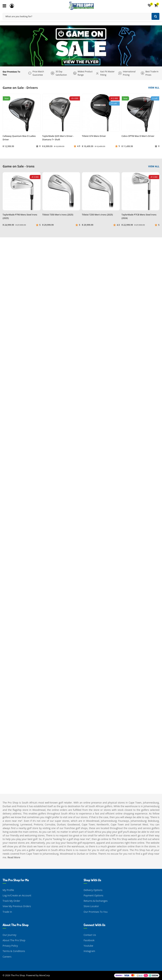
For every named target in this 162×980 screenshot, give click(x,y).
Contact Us (90, 935)
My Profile (8, 890)
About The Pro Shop (14, 940)
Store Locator (91, 906)
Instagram (89, 951)
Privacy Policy (10, 946)
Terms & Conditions (14, 951)
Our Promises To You (96, 912)
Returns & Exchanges (96, 901)
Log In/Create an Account (17, 895)
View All (154, 88)
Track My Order (11, 901)
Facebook (89, 940)
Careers (7, 957)
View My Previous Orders (17, 906)
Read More (14, 857)
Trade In (7, 912)
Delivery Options (93, 890)
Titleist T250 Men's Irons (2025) (97, 215)
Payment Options (93, 895)
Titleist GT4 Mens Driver (94, 136)
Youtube (88, 946)
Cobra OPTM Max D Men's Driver (138, 136)
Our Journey (9, 935)
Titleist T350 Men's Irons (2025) (58, 215)
